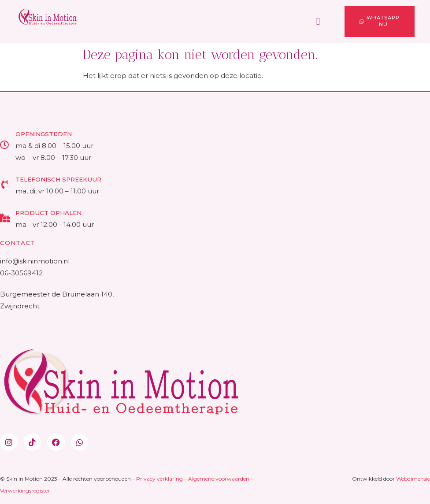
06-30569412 (21, 273)
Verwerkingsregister (25, 491)
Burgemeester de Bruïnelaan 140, (58, 294)
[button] (318, 22)
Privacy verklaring (159, 479)
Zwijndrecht (20, 306)
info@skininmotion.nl (35, 261)
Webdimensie (413, 479)
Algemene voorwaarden (219, 479)
